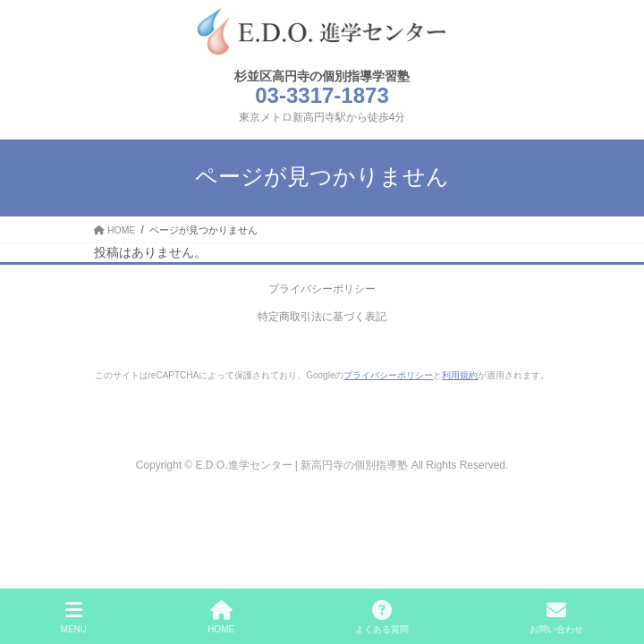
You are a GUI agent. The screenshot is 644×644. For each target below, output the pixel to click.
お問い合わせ (556, 617)
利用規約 (460, 375)
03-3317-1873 (322, 95)
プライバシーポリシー (322, 289)
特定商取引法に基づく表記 (322, 317)
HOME (221, 617)
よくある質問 (382, 617)
